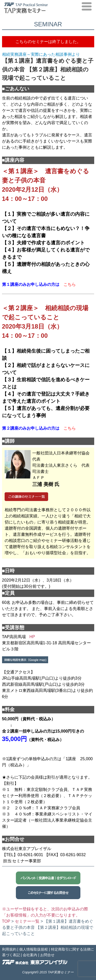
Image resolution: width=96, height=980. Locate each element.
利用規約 (9, 949)
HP (32, 637)
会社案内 (30, 955)
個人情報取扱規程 (34, 949)
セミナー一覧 (27, 921)
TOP (6, 921)
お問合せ (47, 955)
